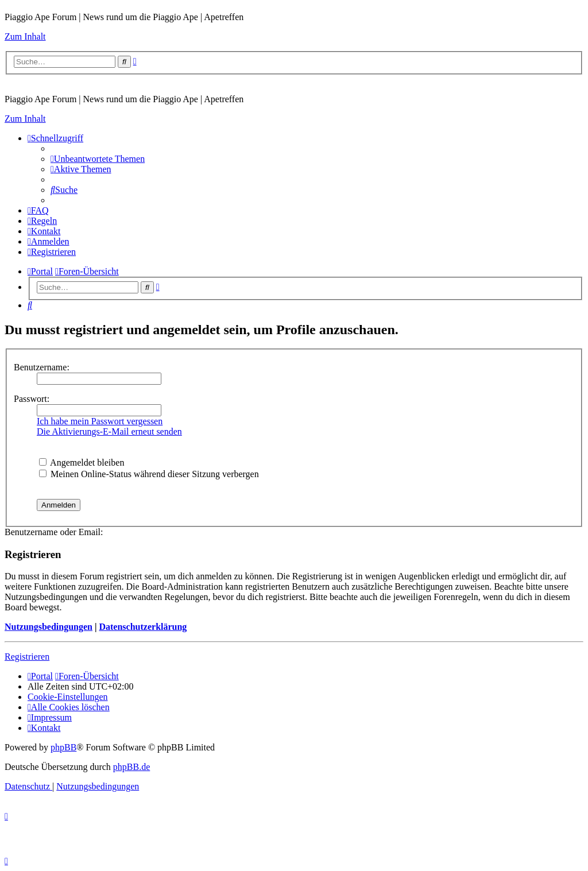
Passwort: (32, 399)
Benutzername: (42, 367)
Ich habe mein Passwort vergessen (100, 421)
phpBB (63, 747)
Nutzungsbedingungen (49, 627)
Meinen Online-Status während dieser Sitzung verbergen (149, 474)
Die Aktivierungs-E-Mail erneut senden (109, 431)
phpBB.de (131, 767)
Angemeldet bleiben (82, 462)
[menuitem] (98, 159)
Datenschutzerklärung (143, 627)
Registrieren (27, 657)
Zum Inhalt (25, 36)
